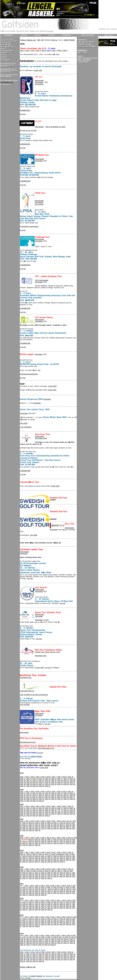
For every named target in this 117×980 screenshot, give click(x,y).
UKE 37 (72, 782)
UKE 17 (60, 779)
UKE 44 (60, 784)
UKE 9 (65, 50)
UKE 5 (44, 50)
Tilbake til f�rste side (28, 40)
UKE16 (56, 937)
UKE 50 (41, 786)
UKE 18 (66, 779)
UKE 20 (23, 780)
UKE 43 (54, 784)
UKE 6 (49, 50)
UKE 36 (66, 782)
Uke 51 (50, 878)
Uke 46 (72, 959)
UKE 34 (54, 782)
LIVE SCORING (26, 427)
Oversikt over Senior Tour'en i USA (47, 652)
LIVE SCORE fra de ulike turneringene (34, 695)
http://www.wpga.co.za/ (46, 748)
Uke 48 (35, 945)
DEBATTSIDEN (69, 40)
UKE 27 (66, 780)
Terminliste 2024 (41, 438)
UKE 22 (35, 780)
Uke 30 (29, 797)
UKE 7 (54, 50)
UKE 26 (60, 780)
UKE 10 (71, 777)
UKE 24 (48, 780)
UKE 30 (29, 782)
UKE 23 (41, 780)
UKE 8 (60, 50)
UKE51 (37, 926)
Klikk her (54, 40)
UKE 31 (35, 782)
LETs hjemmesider (42, 280)
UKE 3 (33, 50)
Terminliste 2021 (41, 656)
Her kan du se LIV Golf (28, 130)
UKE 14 (41, 779)
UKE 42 (48, 784)
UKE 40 (35, 784)
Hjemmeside (39, 80)
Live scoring (39, 84)
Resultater (37, 403)
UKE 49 (35, 786)
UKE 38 (23, 784)
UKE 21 (29, 780)
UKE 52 (37, 845)
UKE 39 (29, 784)
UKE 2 (28, 50)
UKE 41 (41, 784)
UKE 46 (72, 784)
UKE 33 (48, 782)
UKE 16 (54, 779)
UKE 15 (48, 779)
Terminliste (39, 161)
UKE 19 (72, 779)
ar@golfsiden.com (7, 82)
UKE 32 (41, 782)
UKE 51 (48, 786)
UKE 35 (60, 782)
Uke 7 (54, 838)
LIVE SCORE (25, 705)
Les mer (23, 114)
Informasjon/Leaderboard (29, 374)
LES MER (34, 535)
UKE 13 (35, 779)
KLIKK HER (38, 70)
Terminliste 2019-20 (27, 691)
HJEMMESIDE (25, 110)
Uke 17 (61, 937)
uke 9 (64, 821)
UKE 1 (23, 50)
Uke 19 (68, 823)
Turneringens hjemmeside (29, 226)
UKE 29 (23, 782)
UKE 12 (29, 779)
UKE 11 (23, 779)
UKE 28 (72, 780)
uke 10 (69, 821)
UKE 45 (66, 784)
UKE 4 (39, 50)
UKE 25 (54, 780)
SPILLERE (24, 423)
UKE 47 (23, 786)
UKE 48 (29, 786)
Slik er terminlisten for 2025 (55, 127)
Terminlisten (39, 82)
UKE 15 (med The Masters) (55, 854)
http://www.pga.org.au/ (28, 742)
